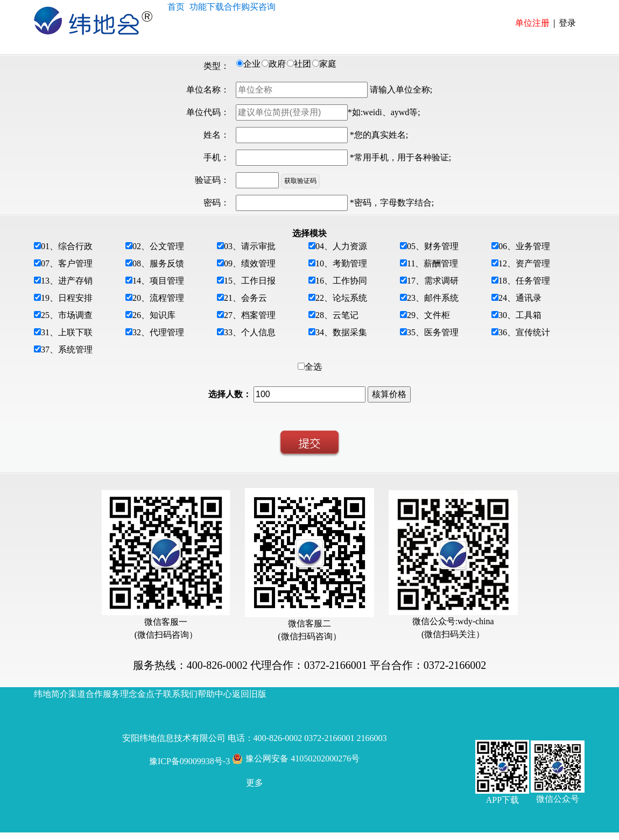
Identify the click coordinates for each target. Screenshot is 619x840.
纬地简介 (51, 694)
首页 (176, 6)
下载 (215, 6)
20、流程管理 (158, 298)
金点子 (150, 694)
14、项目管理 (158, 281)
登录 (567, 23)
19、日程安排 (67, 298)
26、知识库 (154, 315)
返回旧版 (249, 694)
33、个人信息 (250, 332)
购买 (250, 6)
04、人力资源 (341, 246)
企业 (252, 64)
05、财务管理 (433, 246)
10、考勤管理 (341, 263)
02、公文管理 (158, 246)
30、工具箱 (520, 315)
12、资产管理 (524, 263)
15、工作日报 (250, 281)
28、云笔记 (337, 315)
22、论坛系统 (341, 298)
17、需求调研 (433, 281)
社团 (303, 64)
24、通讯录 (520, 298)
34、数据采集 (341, 332)
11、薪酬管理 (432, 263)
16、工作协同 (341, 281)
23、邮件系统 (433, 298)
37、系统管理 (67, 350)
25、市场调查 (67, 315)
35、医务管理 (433, 332)
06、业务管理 (524, 246)
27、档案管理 (250, 315)
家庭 (328, 64)
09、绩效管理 (250, 263)
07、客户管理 (67, 263)
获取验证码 (300, 181)
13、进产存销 (67, 281)
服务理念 (120, 694)
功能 (198, 6)
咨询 (267, 6)
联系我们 (180, 694)
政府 (277, 64)
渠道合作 (86, 694)
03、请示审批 (250, 246)
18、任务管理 (524, 281)
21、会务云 (245, 298)
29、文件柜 (428, 315)
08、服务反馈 (158, 263)
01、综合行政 (67, 246)
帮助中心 (215, 694)
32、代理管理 (158, 332)
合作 (233, 6)
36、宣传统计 (524, 332)
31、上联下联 (67, 332)
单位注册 (532, 23)
